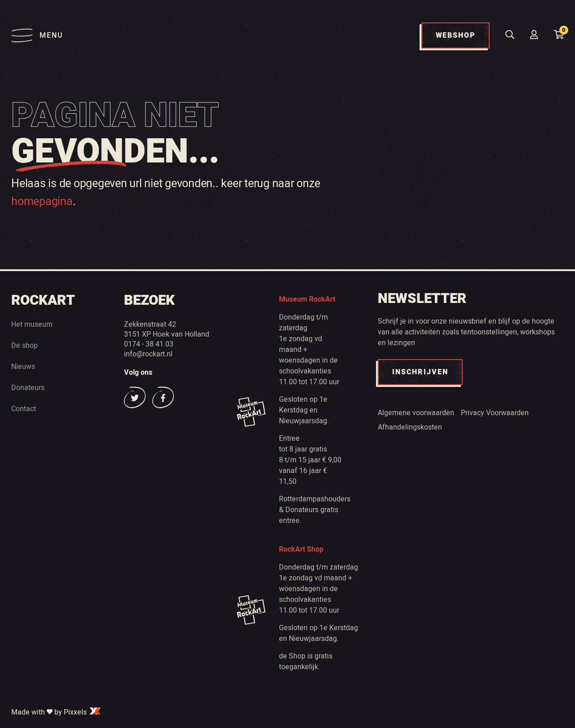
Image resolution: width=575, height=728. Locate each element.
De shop (24, 345)
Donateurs (28, 387)
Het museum (32, 324)
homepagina (42, 201)
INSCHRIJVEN (420, 372)
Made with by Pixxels (57, 712)
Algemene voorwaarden (416, 412)
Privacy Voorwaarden (495, 412)
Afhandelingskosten (410, 427)
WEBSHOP (456, 35)
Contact (24, 408)
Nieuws (23, 366)
